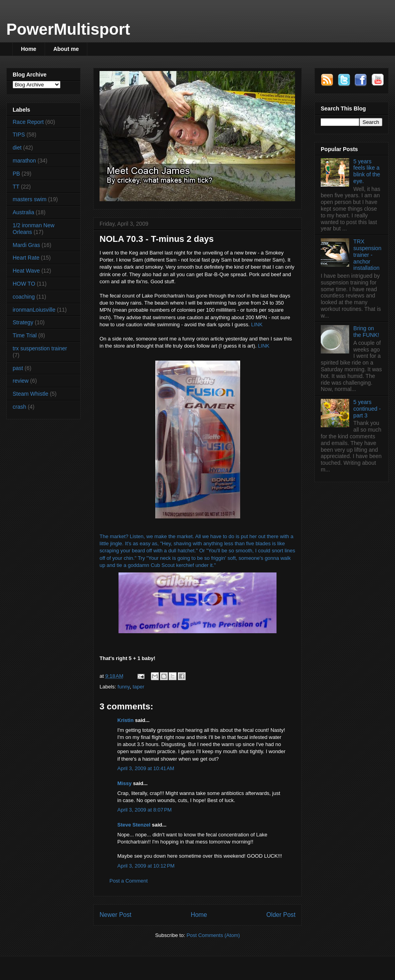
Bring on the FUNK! (366, 332)
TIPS (19, 135)
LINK (257, 324)
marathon (24, 161)
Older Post (281, 915)
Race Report (28, 122)
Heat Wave (26, 271)
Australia (23, 212)
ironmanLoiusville (34, 310)
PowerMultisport (68, 29)
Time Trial (25, 335)
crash (19, 407)
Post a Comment (129, 881)
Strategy (23, 322)
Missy (124, 783)
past (18, 368)
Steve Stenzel (134, 825)
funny (124, 687)
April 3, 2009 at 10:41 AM (146, 768)
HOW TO (24, 284)
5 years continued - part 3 (367, 409)
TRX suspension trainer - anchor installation (368, 255)
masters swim (30, 199)
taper (139, 687)
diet (17, 148)
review (21, 381)
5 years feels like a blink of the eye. (367, 171)
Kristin (125, 720)
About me (66, 49)
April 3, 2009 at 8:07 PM (145, 810)
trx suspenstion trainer (40, 348)
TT (16, 187)
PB (16, 174)
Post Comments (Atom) (213, 935)
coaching (24, 297)
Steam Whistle (30, 394)
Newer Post (116, 915)
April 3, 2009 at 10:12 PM (146, 866)
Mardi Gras (26, 245)
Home (29, 49)
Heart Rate (26, 258)
